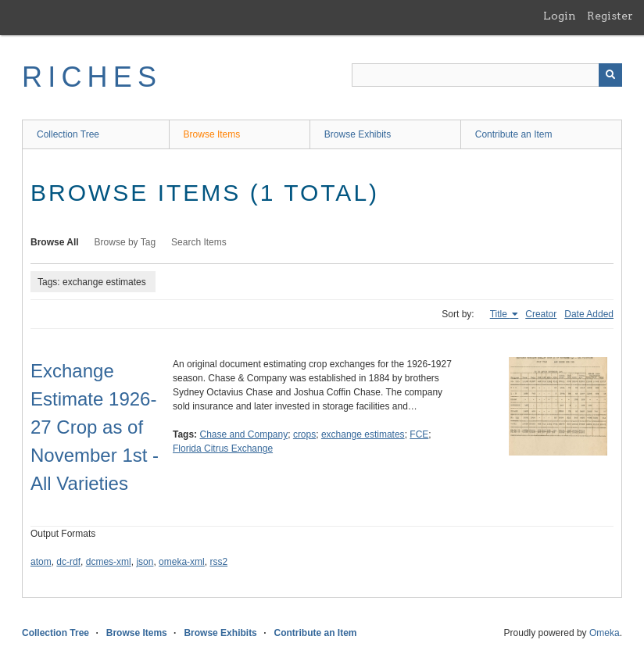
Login (560, 16)
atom (41, 562)
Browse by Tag (125, 242)
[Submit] (610, 75)
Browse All (55, 242)
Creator (541, 314)
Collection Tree (68, 134)
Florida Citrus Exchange (223, 449)
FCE (419, 434)
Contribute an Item (514, 134)
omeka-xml (182, 562)
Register (610, 16)
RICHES (92, 77)
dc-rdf (68, 562)
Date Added (589, 314)
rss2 (218, 562)
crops (304, 434)
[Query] (487, 75)
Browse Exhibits (358, 134)
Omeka (605, 633)
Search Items (199, 242)
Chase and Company (243, 434)
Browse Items (212, 134)
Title (500, 314)
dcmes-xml (109, 562)
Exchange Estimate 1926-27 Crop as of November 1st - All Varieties (95, 427)
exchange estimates (363, 434)
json (145, 562)
